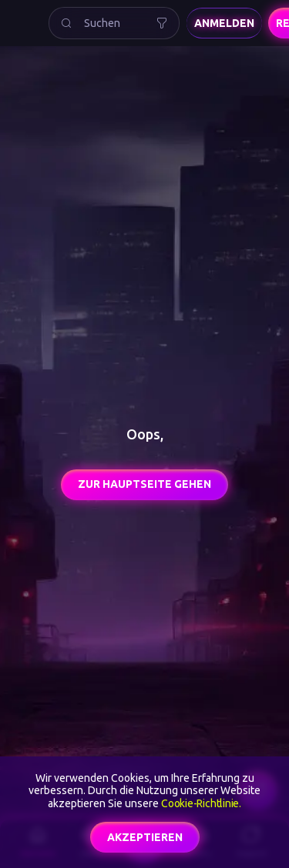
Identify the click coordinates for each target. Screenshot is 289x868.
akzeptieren (145, 837)
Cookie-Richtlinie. (201, 803)
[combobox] (114, 23)
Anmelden (224, 23)
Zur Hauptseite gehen (144, 484)
